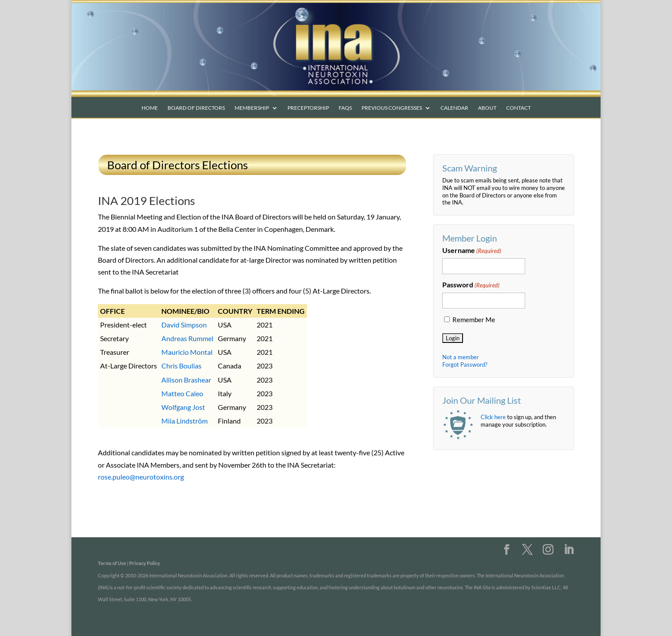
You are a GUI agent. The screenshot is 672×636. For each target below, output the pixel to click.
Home (150, 108)
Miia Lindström (185, 421)
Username (472, 251)
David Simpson (184, 325)
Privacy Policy (145, 563)
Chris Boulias (181, 366)
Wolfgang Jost (183, 407)
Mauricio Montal (187, 352)
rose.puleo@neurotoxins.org (141, 477)
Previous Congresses (392, 108)
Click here (493, 417)
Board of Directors (196, 108)
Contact (519, 108)
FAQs (345, 108)
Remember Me (474, 320)
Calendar (454, 108)
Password (471, 285)
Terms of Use (112, 563)
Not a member (461, 357)
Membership (252, 108)
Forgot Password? (465, 364)
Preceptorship (308, 108)
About (487, 108)
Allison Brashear (186, 380)
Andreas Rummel (187, 338)
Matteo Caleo (182, 393)
